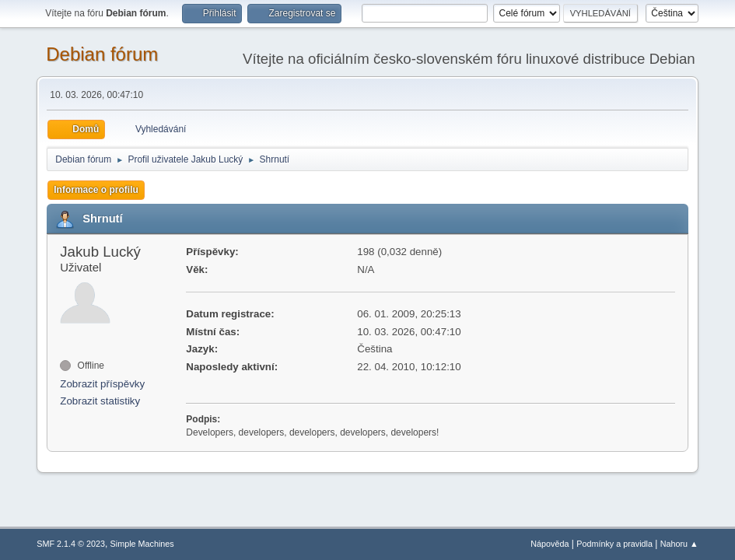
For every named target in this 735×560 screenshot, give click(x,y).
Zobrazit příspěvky (102, 384)
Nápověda (549, 544)
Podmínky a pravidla (614, 544)
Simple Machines (142, 544)
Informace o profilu (96, 190)
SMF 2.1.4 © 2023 (71, 544)
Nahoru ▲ (679, 544)
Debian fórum (102, 54)
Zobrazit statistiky (100, 401)
